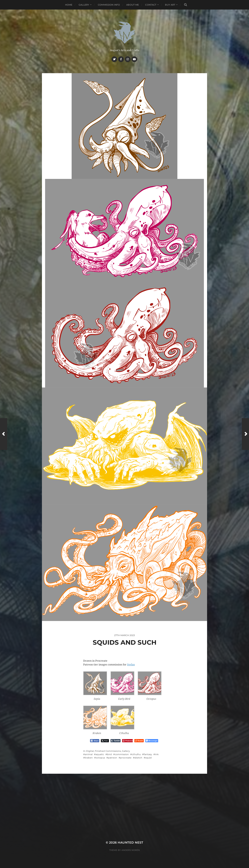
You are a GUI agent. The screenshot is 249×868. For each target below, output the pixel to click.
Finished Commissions (108, 751)
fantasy (148, 754)
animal (89, 754)
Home (69, 5)
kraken (89, 758)
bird (109, 754)
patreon (113, 758)
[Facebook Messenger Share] (152, 741)
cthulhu (136, 754)
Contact (151, 5)
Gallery (84, 5)
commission (122, 754)
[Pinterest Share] (127, 741)
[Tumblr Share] (116, 741)
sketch (138, 758)
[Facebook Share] (95, 741)
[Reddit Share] (139, 741)
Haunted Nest (130, 843)
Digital (90, 751)
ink (157, 754)
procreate (126, 758)
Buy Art (170, 5)
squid (148, 758)
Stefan (131, 665)
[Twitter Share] (105, 741)
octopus (100, 758)
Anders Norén (131, 850)
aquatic (100, 754)
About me (133, 5)
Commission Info (109, 5)
